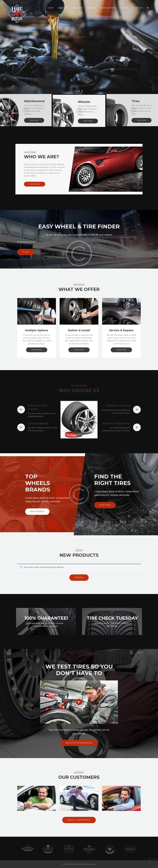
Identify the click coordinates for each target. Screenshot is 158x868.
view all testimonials (79, 833)
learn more (35, 184)
